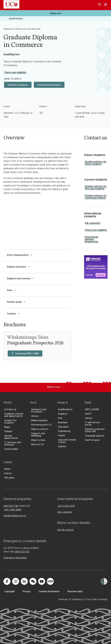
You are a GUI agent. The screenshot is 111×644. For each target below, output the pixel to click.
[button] (55, 13)
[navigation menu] (106, 5)
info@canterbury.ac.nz (15, 516)
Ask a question (65, 512)
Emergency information (15, 558)
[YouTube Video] (38, 220)
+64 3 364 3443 (66, 506)
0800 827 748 (11, 506)
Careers (14, 314)
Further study (17, 302)
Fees (12, 290)
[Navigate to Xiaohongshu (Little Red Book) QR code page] (50, 581)
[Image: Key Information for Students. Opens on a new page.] (96, 267)
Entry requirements (20, 255)
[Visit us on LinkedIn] (24, 581)
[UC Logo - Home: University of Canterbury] (11, 4)
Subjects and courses (21, 278)
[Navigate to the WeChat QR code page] (33, 581)
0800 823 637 (22, 552)
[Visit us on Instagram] (16, 581)
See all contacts (65, 530)
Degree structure (19, 267)
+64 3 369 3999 (12, 510)
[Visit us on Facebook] (7, 581)
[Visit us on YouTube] (42, 581)
